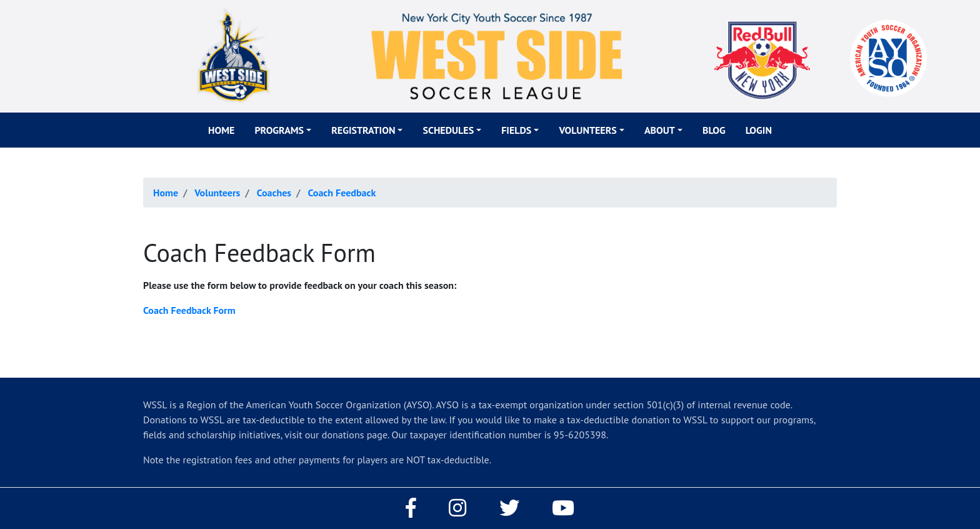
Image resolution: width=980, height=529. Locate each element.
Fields (516, 130)
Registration (363, 130)
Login (759, 130)
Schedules (448, 130)
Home (221, 130)
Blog (714, 130)
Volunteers (587, 130)
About (660, 130)
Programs (279, 130)
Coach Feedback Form (189, 310)
